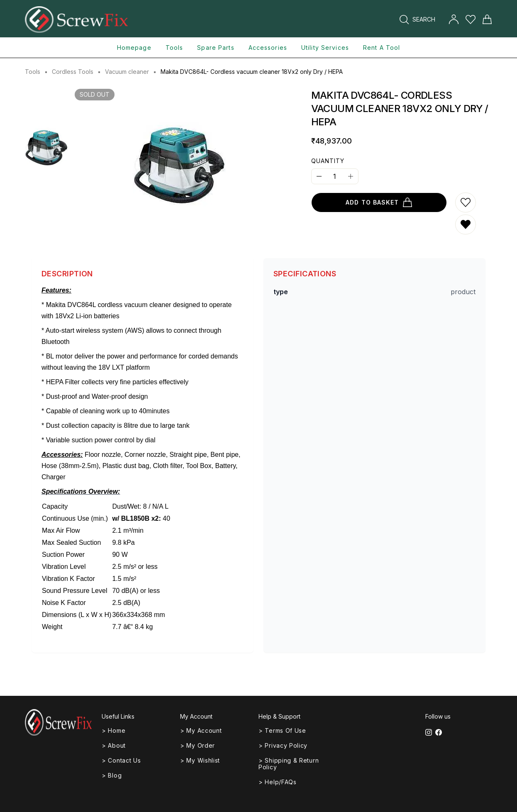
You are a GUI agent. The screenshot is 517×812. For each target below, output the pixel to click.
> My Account (201, 730)
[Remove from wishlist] (466, 224)
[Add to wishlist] (466, 202)
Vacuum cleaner (127, 72)
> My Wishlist (200, 760)
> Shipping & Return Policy (289, 764)
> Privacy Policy (283, 745)
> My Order (198, 745)
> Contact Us (121, 760)
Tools (33, 72)
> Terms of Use (282, 730)
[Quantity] (335, 176)
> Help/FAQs (278, 782)
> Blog (112, 775)
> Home (113, 730)
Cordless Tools (73, 72)
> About (114, 745)
